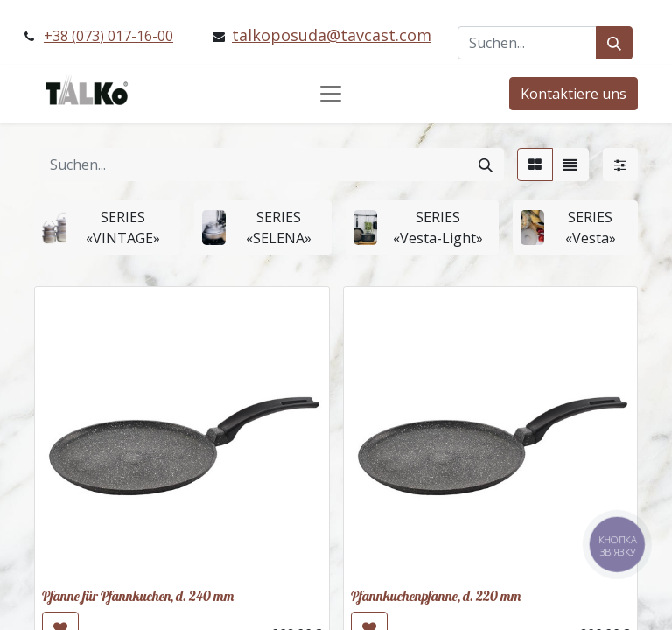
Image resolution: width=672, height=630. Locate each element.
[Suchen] (614, 43)
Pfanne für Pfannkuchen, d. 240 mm (138, 596)
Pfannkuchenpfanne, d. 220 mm (436, 596)
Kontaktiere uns (574, 94)
